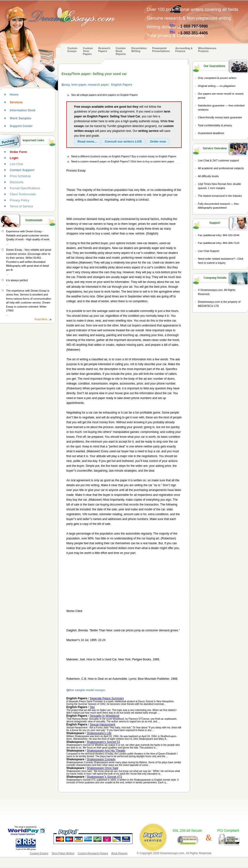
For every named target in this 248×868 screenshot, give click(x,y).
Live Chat (16, 164)
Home (14, 94)
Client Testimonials (23, 194)
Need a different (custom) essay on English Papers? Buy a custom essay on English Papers (124, 156)
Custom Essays (72, 50)
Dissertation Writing (139, 50)
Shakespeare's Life (99, 733)
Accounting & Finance (184, 50)
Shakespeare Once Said (102, 768)
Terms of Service (21, 206)
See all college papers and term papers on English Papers (105, 95)
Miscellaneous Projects (207, 50)
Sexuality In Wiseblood (105, 716)
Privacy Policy (19, 200)
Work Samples (20, 118)
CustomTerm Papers (88, 51)
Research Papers (104, 50)
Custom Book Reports (121, 51)
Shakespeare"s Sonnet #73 (104, 777)
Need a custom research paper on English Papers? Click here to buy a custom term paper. (123, 161)
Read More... (42, 319)
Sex (92, 707)
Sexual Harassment (103, 725)
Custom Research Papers (93, 853)
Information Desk (23, 110)
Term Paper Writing (63, 853)
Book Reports (120, 853)
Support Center (21, 126)
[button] (87, 142)
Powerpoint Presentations (161, 50)
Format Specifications (25, 188)
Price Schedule (20, 176)
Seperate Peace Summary (107, 698)
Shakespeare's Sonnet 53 (103, 742)
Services (16, 102)
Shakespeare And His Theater (106, 751)
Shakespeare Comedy (101, 759)
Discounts (17, 182)
